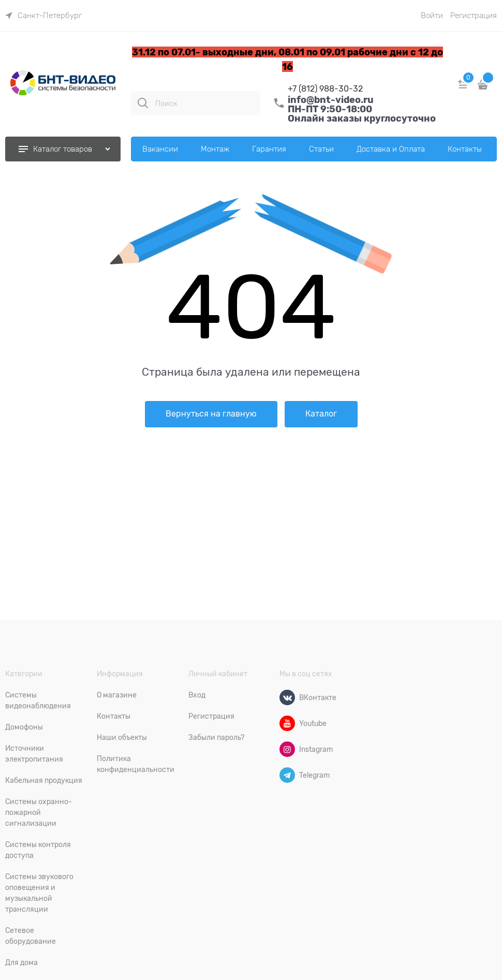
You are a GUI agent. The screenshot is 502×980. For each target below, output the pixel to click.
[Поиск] (143, 103)
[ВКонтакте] (287, 697)
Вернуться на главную (211, 414)
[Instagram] (287, 749)
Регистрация (474, 16)
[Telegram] (287, 775)
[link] (43, 16)
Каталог (321, 414)
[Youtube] (287, 723)
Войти (432, 16)
